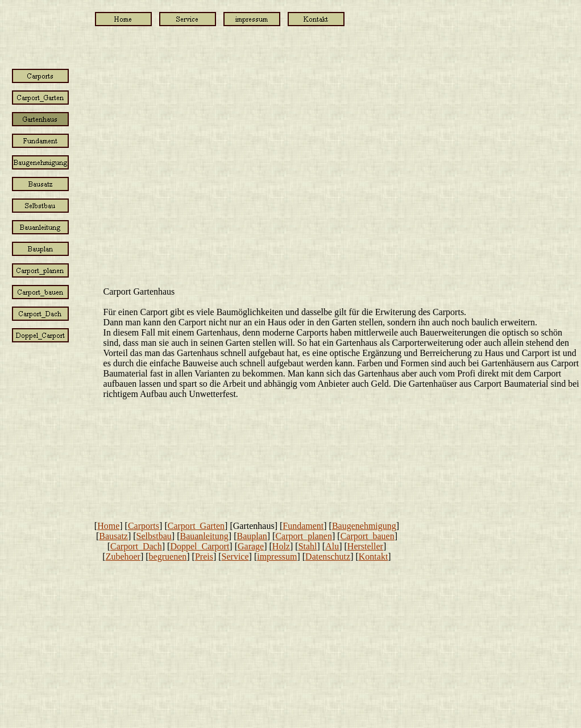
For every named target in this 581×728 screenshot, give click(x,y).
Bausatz (113, 536)
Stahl (308, 546)
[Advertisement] (44, 524)
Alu (332, 546)
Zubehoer (123, 557)
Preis (204, 557)
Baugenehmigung (364, 526)
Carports (144, 526)
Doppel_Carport (200, 546)
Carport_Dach (136, 546)
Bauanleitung (204, 536)
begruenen (168, 557)
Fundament (303, 526)
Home (108, 526)
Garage (251, 546)
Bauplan (252, 536)
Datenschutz (328, 557)
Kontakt (374, 557)
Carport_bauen (368, 536)
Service (235, 557)
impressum (277, 557)
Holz (281, 546)
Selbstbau (154, 536)
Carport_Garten (196, 526)
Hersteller (365, 546)
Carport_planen (304, 536)
